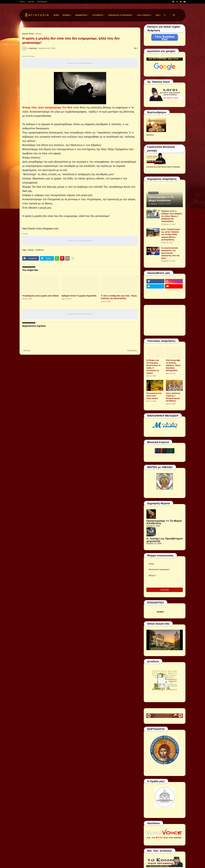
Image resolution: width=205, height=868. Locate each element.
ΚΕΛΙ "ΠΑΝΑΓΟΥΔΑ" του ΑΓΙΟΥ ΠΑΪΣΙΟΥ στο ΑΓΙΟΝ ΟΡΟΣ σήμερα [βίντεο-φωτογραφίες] (171, 234)
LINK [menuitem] (158, 15)
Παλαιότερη (132, 350)
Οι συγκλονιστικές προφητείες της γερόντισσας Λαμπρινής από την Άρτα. (170, 253)
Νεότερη (27, 350)
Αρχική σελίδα (28, 34)
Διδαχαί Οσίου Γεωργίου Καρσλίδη (79, 296)
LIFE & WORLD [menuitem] (144, 15)
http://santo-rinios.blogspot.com (40, 229)
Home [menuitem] (56, 15)
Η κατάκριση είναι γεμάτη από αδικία (41, 296)
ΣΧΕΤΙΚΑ (31, 2)
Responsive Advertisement (80, 63)
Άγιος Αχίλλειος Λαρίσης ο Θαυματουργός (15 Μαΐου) (173, 397)
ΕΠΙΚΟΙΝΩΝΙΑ (42, 2)
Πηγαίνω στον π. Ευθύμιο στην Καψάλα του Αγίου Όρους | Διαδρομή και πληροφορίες (172, 216)
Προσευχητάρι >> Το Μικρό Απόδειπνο (161, 199)
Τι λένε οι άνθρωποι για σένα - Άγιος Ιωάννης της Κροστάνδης (119, 297)
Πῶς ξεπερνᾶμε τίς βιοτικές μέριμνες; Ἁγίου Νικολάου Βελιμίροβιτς (173, 365)
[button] (165, 15)
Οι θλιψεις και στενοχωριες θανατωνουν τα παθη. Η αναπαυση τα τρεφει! (153, 367)
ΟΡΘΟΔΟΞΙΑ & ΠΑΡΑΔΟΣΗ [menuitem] (120, 15)
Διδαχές (39, 34)
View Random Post (165, 37)
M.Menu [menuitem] (66, 15)
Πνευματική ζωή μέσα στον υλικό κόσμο (154, 396)
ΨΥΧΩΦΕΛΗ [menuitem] (98, 15)
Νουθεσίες (40, 250)
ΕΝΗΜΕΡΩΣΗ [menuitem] (81, 15)
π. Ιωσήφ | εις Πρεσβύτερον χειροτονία (165, 540)
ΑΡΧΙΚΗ (22, 2)
